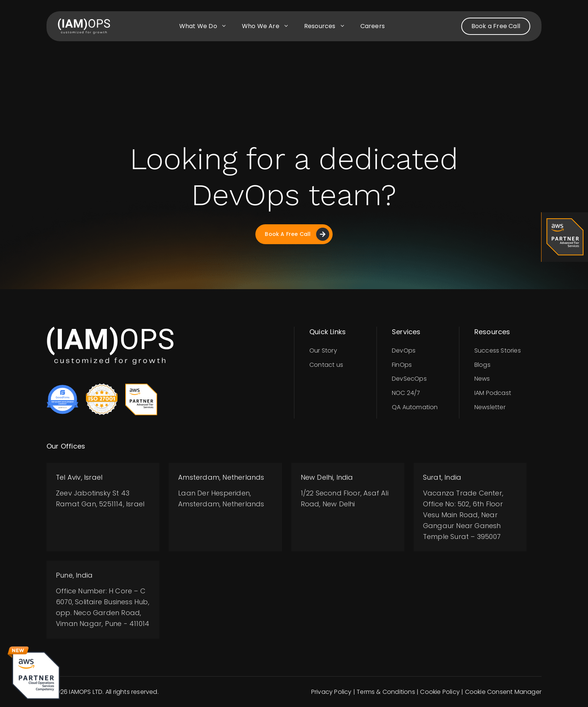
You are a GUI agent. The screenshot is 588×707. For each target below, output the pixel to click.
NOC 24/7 (406, 393)
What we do (207, 26)
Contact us (326, 365)
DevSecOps (409, 379)
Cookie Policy (440, 692)
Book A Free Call (297, 234)
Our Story (323, 350)
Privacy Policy (331, 692)
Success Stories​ (498, 350)
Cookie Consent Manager (503, 692)
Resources (328, 26)
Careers (373, 26)
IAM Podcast (493, 393)
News (482, 379)
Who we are (269, 26)
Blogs (482, 365)
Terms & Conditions (386, 692)
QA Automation (415, 407)
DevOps (404, 350)
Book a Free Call (496, 26)
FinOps (402, 365)
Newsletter (490, 407)
